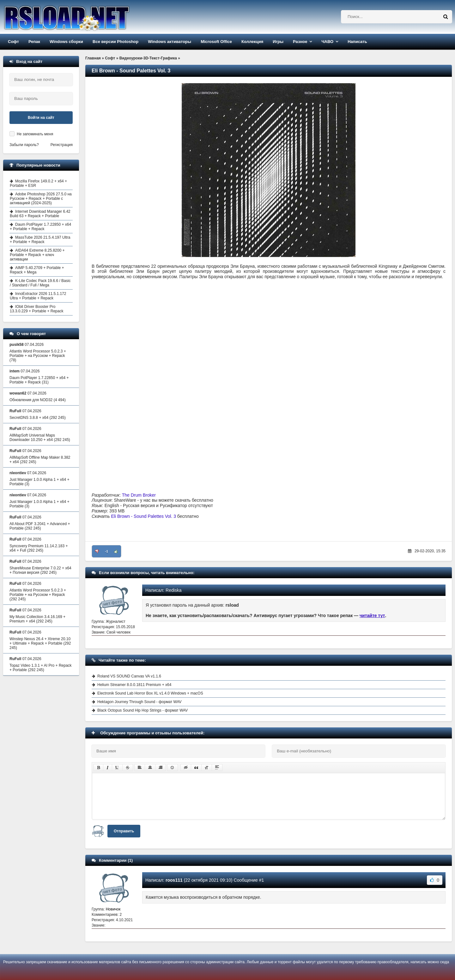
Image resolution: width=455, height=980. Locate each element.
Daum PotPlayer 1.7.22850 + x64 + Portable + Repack (40, 227)
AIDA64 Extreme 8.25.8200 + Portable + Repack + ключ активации (37, 255)
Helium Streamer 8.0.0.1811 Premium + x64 (134, 685)
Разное (300, 42)
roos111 (174, 880)
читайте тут (372, 616)
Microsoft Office (216, 42)
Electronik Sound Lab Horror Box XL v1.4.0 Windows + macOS (150, 693)
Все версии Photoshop (115, 42)
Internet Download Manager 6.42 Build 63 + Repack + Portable (40, 214)
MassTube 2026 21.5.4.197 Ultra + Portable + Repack (40, 240)
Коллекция (252, 42)
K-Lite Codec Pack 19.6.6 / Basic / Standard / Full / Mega (40, 283)
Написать (357, 42)
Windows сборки (66, 42)
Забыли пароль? (24, 145)
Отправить (124, 831)
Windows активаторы (170, 42)
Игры (278, 42)
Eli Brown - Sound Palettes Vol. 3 (144, 516)
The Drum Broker (139, 495)
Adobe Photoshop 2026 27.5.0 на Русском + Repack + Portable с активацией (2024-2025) (41, 199)
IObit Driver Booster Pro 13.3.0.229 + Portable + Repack (36, 309)
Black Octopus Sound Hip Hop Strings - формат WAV (143, 710)
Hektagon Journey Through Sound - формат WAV (140, 702)
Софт (13, 42)
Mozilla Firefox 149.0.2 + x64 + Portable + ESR (38, 183)
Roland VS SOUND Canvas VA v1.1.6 (129, 676)
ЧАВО (327, 42)
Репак (34, 42)
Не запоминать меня (35, 134)
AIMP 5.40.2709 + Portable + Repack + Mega (37, 270)
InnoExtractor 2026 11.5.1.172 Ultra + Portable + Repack (38, 296)
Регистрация (62, 145)
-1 (106, 551)
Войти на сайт (41, 118)
